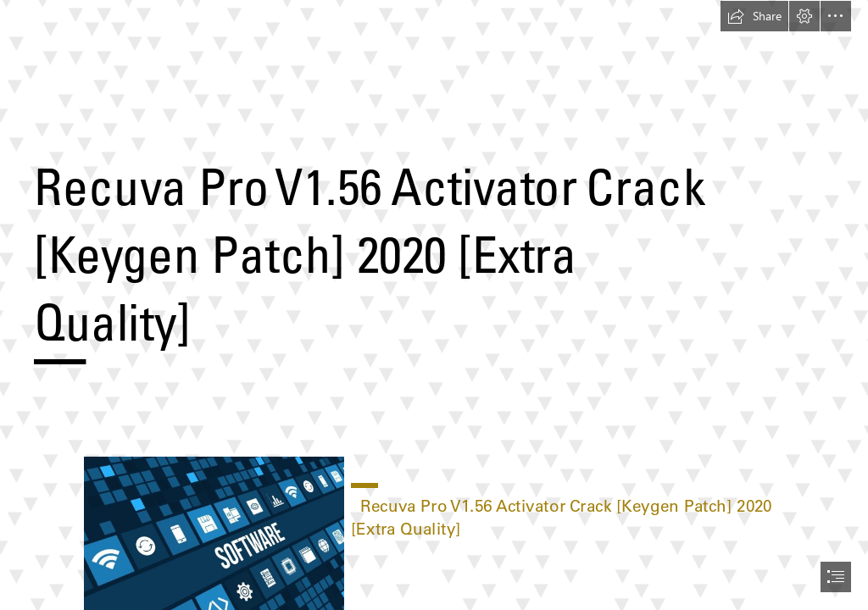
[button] (754, 16)
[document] (434, 305)
